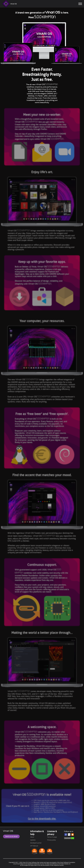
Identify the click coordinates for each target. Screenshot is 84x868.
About (32, 837)
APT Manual (34, 846)
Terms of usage (52, 837)
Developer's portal (36, 843)
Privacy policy (51, 840)
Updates (33, 840)
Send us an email (11, 836)
